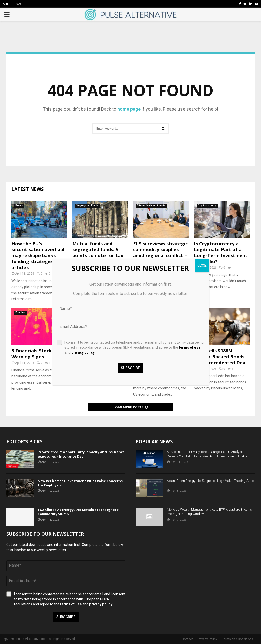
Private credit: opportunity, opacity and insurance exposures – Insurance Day (81, 454)
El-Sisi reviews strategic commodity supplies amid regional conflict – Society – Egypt (160, 252)
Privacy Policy (207, 639)
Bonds (19, 205)
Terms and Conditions (238, 639)
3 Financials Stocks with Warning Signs (38, 354)
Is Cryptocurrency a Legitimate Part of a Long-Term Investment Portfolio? (221, 252)
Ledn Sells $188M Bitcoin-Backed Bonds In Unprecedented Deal (220, 357)
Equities (20, 313)
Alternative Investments (151, 205)
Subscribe (66, 617)
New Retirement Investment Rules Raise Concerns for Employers (80, 483)
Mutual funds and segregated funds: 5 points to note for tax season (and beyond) (98, 252)
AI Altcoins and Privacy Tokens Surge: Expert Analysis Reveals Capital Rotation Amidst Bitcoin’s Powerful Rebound (210, 454)
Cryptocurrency (207, 205)
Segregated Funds (87, 205)
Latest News (28, 189)
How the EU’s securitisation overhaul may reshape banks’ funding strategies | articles (38, 256)
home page (129, 109)
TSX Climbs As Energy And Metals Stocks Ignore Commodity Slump (78, 512)
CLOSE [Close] (202, 266)
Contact (187, 639)
